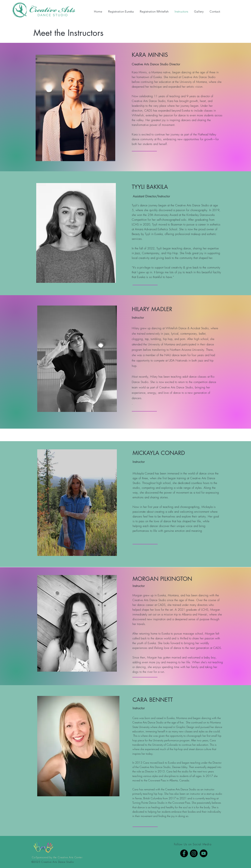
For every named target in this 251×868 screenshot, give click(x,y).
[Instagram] (194, 853)
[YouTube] (204, 853)
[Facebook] (184, 853)
